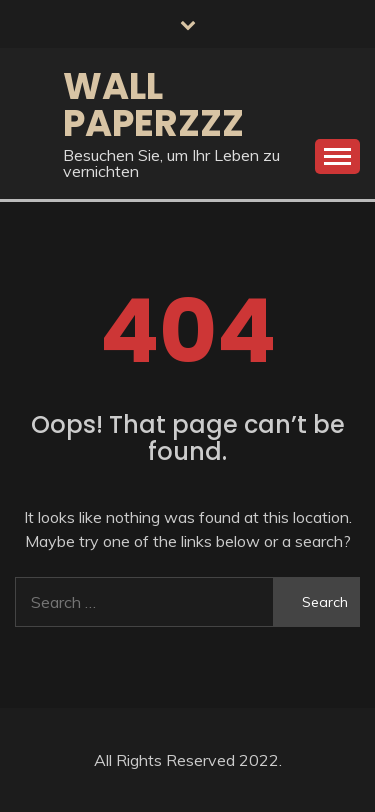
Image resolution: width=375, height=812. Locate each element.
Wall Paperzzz (153, 104)
